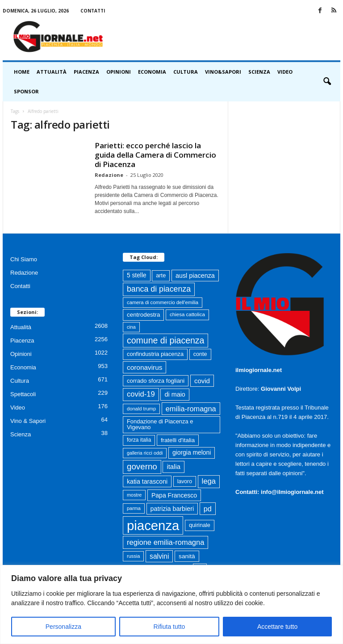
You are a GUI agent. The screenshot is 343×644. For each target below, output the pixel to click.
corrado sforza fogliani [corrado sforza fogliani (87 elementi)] (156, 381)
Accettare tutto (277, 627)
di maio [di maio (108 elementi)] (175, 394)
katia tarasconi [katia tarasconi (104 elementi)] (147, 481)
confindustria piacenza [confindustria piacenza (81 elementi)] (155, 354)
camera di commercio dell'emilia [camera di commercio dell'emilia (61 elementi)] (163, 302)
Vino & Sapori (28, 421)
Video (285, 72)
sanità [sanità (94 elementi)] (187, 556)
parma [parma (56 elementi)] (134, 508)
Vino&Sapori (223, 72)
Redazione (109, 175)
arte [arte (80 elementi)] (161, 275)
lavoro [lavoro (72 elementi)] (185, 481)
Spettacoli (23, 394)
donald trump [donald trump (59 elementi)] (141, 409)
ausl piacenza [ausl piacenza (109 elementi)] (195, 276)
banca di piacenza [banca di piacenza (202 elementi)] (159, 289)
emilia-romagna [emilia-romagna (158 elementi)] (191, 409)
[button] (327, 82)
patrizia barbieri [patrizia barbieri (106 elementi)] (172, 509)
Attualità (52, 72)
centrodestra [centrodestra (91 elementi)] (143, 315)
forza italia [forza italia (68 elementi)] (139, 440)
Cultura (186, 72)
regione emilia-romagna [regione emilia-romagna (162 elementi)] (165, 542)
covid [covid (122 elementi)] (202, 381)
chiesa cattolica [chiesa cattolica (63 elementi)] (187, 314)
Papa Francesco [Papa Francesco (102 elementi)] (174, 495)
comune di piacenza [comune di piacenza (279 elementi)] (165, 340)
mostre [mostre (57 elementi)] (134, 495)
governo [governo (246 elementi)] (142, 466)
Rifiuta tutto (169, 627)
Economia (152, 72)
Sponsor (26, 91)
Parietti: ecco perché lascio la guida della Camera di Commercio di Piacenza (155, 155)
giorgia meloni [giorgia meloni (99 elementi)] (192, 452)
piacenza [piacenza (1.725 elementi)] (153, 525)
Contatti (93, 11)
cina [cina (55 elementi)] (131, 327)
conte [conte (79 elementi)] (200, 354)
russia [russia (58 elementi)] (133, 556)
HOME (22, 72)
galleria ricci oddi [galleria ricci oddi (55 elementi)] (145, 453)
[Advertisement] (227, 37)
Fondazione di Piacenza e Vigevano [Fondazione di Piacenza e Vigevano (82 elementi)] (160, 424)
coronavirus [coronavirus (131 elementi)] (144, 367)
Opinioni (119, 72)
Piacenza (86, 72)
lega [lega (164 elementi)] (209, 481)
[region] (171, 604)
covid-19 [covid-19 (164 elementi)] (141, 394)
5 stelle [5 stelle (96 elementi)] (137, 275)
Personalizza (63, 627)
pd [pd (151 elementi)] (208, 509)
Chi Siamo (24, 259)
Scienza (259, 72)
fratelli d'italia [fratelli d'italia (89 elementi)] (178, 440)
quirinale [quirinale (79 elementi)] (200, 525)
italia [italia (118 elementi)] (174, 467)
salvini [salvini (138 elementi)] (159, 556)
